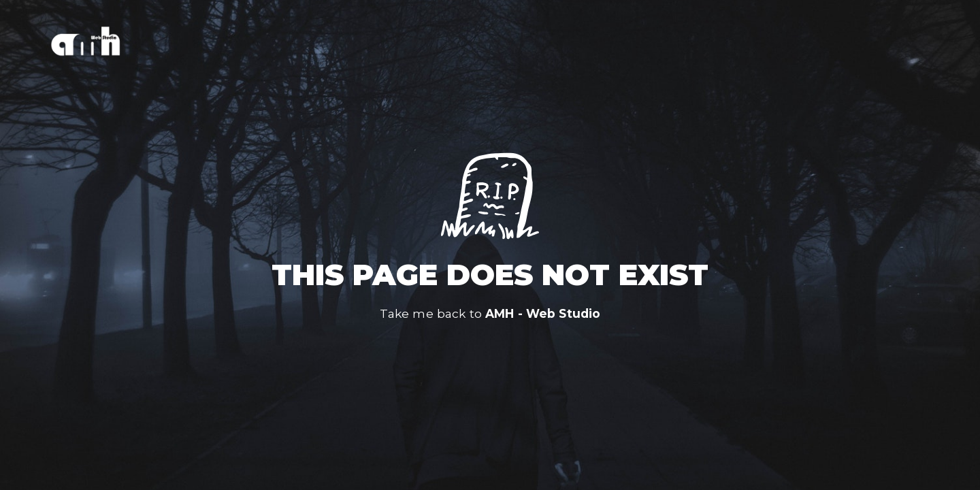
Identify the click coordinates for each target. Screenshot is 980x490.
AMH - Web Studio (543, 313)
